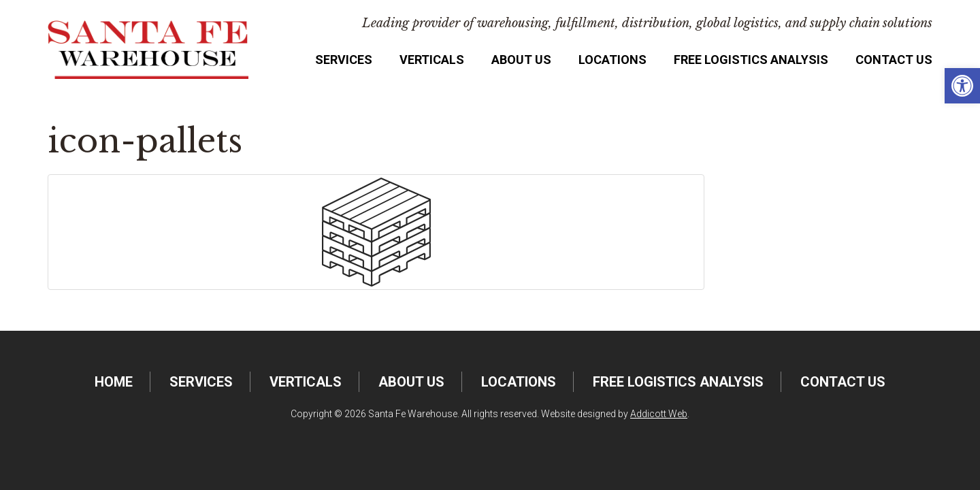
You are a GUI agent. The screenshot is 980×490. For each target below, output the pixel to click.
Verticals (432, 60)
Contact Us (894, 60)
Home (114, 382)
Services (344, 60)
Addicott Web (659, 414)
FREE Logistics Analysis (751, 60)
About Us (521, 60)
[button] (962, 86)
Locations (612, 60)
